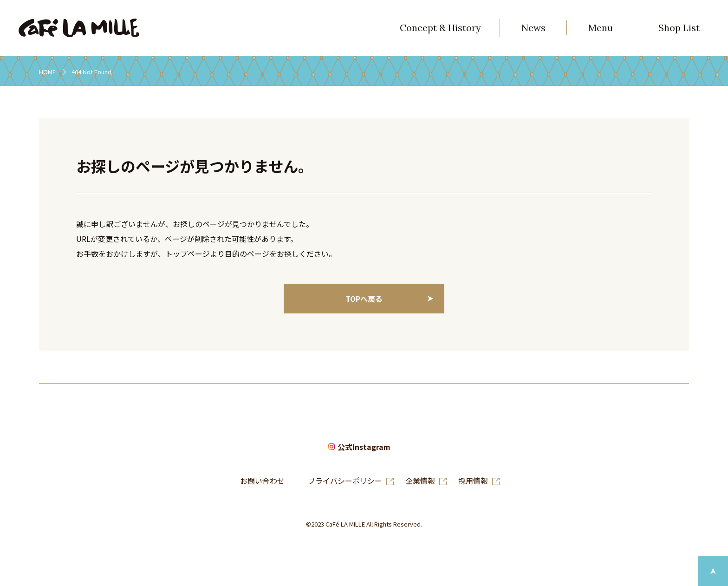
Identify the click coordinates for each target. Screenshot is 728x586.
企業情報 (420, 481)
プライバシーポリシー (345, 481)
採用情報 (473, 481)
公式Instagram (364, 447)
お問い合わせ (262, 481)
